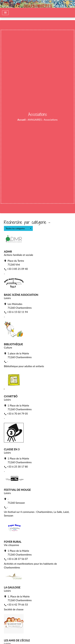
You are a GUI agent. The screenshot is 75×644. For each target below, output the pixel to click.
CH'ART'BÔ (11, 396)
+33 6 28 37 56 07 (17, 559)
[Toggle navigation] (5, 13)
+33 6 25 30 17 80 (17, 467)
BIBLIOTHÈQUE (13, 344)
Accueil (22, 120)
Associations (51, 120)
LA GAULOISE (12, 587)
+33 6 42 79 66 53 (17, 605)
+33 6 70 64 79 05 (17, 414)
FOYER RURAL (13, 542)
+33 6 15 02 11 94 (17, 312)
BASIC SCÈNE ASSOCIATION (21, 295)
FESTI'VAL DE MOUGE (17, 490)
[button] (18, 228)
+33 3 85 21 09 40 (17, 269)
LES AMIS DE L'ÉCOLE (17, 640)
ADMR (8, 252)
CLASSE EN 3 (12, 449)
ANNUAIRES (35, 120)
